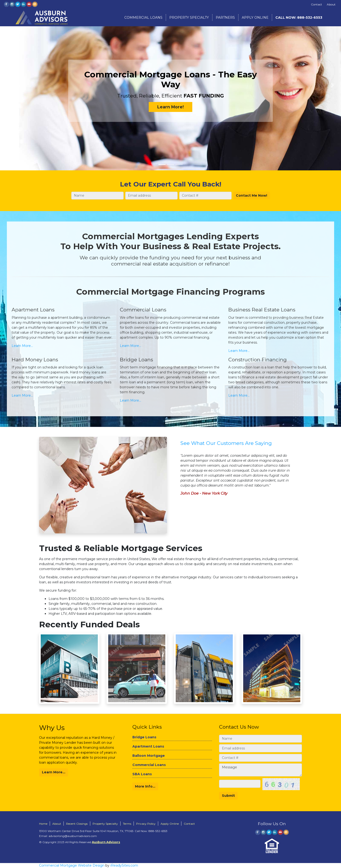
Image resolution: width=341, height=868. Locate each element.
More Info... (145, 786)
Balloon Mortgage (149, 756)
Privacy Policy (146, 824)
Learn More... (22, 346)
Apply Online (255, 18)
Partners (225, 18)
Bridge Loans (144, 737)
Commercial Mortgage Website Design (72, 865)
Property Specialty (189, 18)
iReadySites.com (124, 865)
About (331, 4)
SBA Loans (142, 774)
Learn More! (170, 107)
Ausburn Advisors (106, 842)
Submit (228, 796)
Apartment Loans (148, 746)
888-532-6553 (299, 18)
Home (43, 824)
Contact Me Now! (251, 195)
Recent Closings (77, 824)
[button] (9, 85)
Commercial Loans (143, 18)
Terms (127, 824)
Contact (316, 4)
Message (260, 770)
